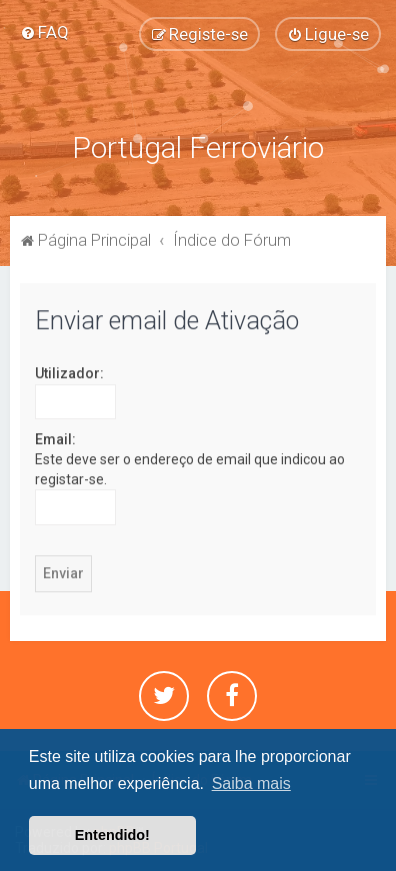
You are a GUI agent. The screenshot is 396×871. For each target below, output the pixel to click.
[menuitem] (44, 32)
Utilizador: (69, 372)
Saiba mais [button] (251, 783)
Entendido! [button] (112, 835)
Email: (55, 439)
